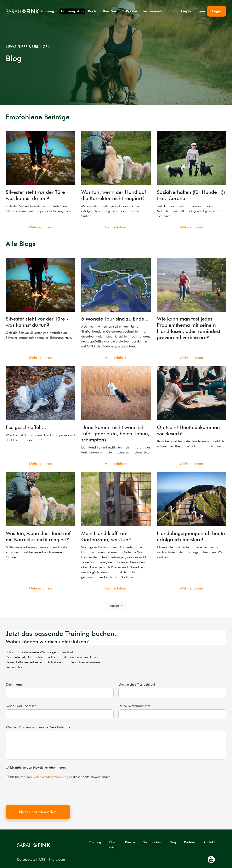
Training (47, 11)
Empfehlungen (193, 11)
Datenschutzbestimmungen (52, 777)
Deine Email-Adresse (21, 706)
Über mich (113, 845)
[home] (22, 11)
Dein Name (14, 684)
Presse (132, 11)
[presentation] (37, 792)
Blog (172, 11)
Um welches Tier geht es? (137, 684)
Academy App (72, 11)
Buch (92, 11)
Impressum (57, 859)
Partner (190, 842)
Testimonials (153, 11)
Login (217, 11)
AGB (42, 859)
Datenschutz (26, 859)
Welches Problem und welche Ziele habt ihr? (38, 727)
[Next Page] (116, 606)
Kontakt (209, 842)
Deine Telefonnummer (134, 706)
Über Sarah (111, 11)
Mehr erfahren (40, 227)
